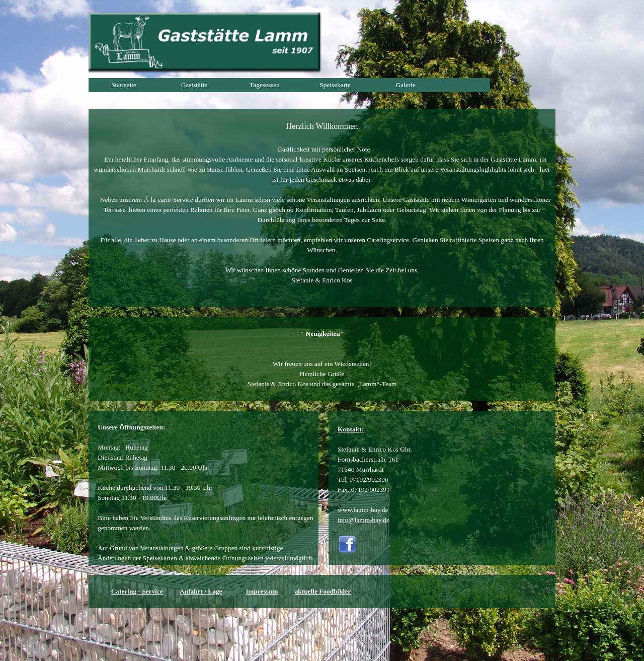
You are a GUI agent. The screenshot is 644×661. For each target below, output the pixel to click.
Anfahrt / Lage (201, 591)
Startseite (124, 85)
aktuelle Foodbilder (323, 591)
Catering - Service (137, 591)
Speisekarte (335, 85)
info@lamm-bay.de (364, 520)
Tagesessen (265, 85)
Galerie (405, 85)
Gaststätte (194, 85)
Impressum (262, 591)
